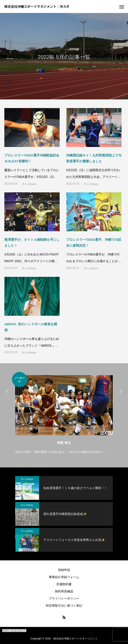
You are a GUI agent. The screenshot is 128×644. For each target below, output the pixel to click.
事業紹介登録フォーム (64, 577)
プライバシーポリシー (64, 598)
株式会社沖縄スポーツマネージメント (75, 639)
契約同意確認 (64, 591)
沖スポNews (29, 184)
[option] (64, 413)
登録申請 (64, 570)
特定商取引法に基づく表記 (64, 606)
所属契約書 (64, 584)
